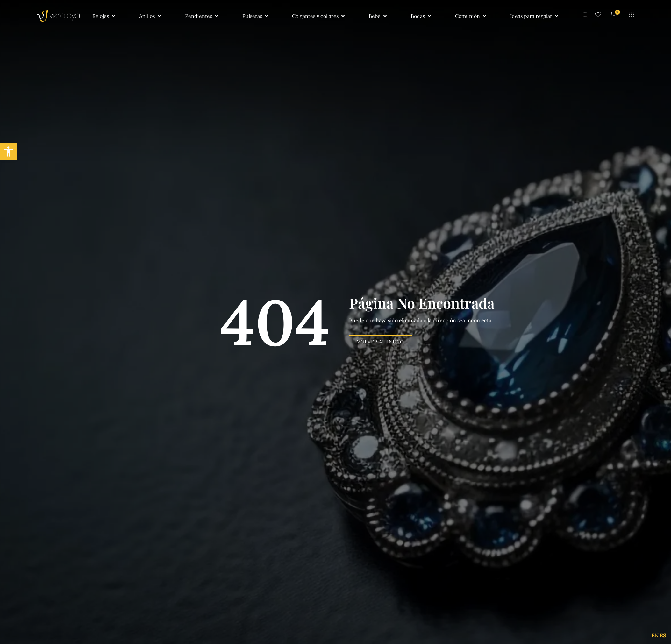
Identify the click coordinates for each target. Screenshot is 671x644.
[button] (8, 152)
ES (663, 635)
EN (655, 635)
